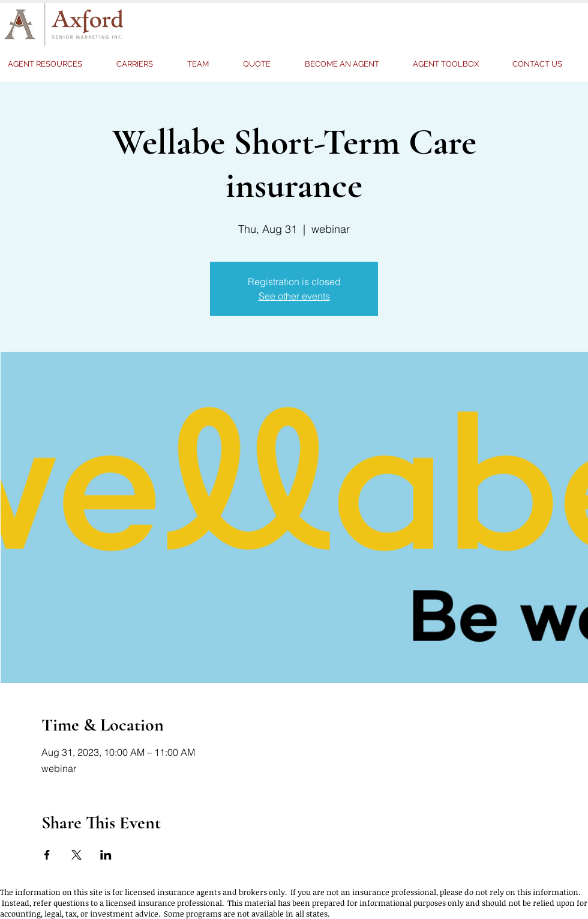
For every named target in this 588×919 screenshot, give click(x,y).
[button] (265, 64)
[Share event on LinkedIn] (106, 855)
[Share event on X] (76, 855)
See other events (294, 296)
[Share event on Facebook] (47, 855)
